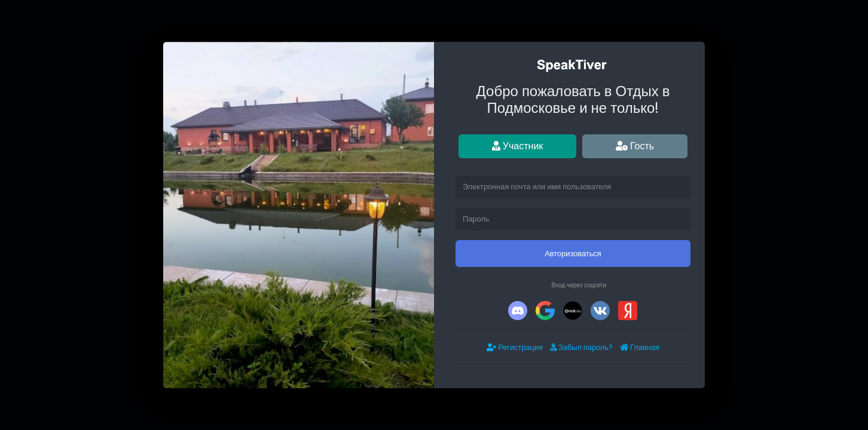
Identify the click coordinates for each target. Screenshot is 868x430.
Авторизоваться (573, 254)
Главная (640, 347)
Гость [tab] (635, 146)
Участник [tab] (518, 146)
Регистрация (515, 347)
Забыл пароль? (581, 347)
